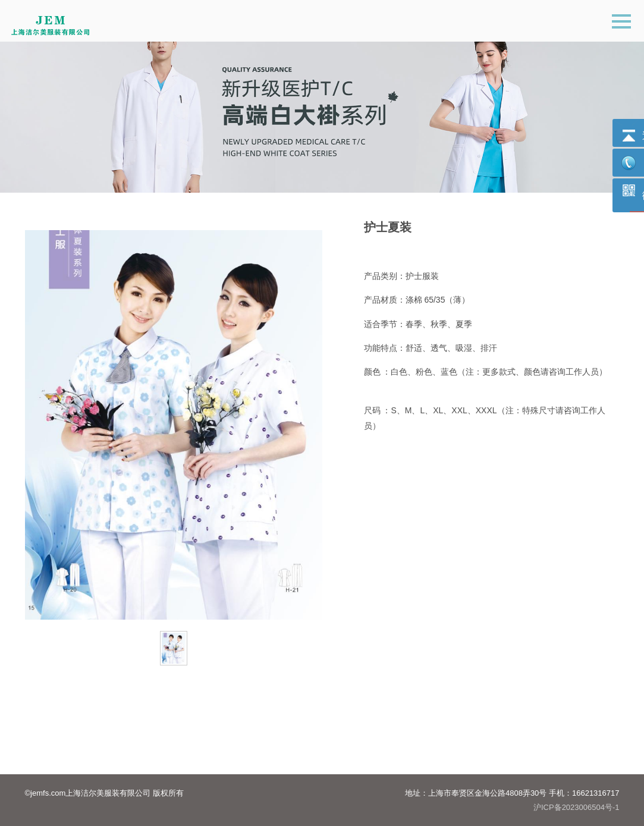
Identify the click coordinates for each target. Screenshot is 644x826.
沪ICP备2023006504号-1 (577, 807)
